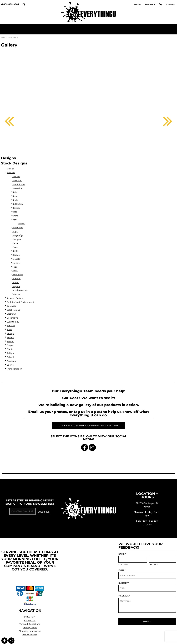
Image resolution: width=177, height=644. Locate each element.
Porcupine (18, 275)
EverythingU (13, 322)
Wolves (16, 294)
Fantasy (11, 326)
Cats (15, 212)
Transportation (14, 369)
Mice (15, 267)
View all (11, 169)
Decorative (12, 318)
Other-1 (22, 224)
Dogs (15, 231)
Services (11, 361)
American (17, 180)
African (16, 176)
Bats (15, 192)
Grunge (10, 333)
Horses (16, 255)
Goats (15, 251)
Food (9, 329)
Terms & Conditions (30, 624)
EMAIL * (122, 570)
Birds (15, 200)
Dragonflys (18, 235)
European (17, 239)
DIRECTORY (30, 617)
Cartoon (16, 208)
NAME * (122, 554)
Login (137, 4)
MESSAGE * (124, 596)
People (10, 345)
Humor (10, 337)
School (10, 357)
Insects (16, 259)
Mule (15, 271)
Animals (11, 172)
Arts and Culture (15, 298)
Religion (11, 353)
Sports (10, 365)
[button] (24, 4)
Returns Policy (30, 635)
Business (12, 306)
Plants (10, 349)
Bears (15, 196)
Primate (16, 279)
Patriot (10, 341)
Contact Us (30, 620)
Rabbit (16, 282)
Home (4, 38)
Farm (15, 243)
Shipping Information (30, 631)
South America (20, 290)
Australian (18, 188)
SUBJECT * (124, 583)
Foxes (15, 247)
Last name (153, 564)
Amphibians (19, 184)
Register (150, 4)
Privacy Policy (30, 628)
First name (123, 564)
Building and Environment (20, 302)
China (15, 216)
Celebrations (13, 310)
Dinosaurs (18, 228)
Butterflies (18, 204)
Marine (16, 263)
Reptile (16, 286)
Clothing (11, 314)
